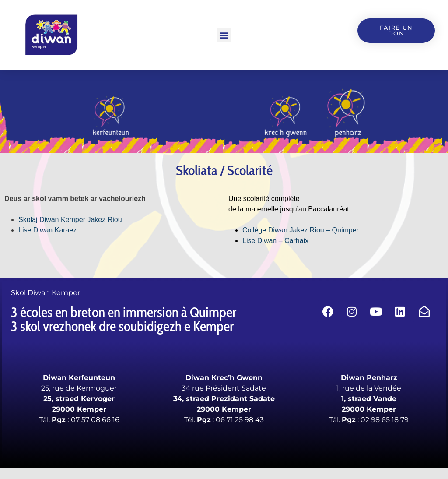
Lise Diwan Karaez (47, 230)
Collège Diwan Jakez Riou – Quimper (301, 230)
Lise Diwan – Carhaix (275, 241)
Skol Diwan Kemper (45, 293)
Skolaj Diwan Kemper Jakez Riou (70, 220)
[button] (224, 35)
